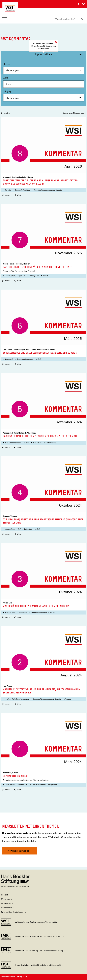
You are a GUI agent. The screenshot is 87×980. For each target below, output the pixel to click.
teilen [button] (18, 195)
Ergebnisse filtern (44, 54)
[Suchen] (83, 19)
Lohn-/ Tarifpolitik (32, 276)
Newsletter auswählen (19, 851)
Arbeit (45, 276)
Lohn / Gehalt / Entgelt (13, 276)
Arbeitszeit (9, 359)
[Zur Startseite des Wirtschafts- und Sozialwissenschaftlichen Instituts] (10, 11)
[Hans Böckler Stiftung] (16, 886)
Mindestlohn (9, 529)
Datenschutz (7, 908)
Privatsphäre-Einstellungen (13, 912)
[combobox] (65, 19)
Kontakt (4, 895)
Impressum (6, 903)
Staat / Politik (10, 785)
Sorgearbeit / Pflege (22, 190)
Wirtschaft (22, 785)
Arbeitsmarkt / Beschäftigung (44, 443)
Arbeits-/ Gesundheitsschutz (16, 612)
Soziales (8, 190)
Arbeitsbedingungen (25, 359)
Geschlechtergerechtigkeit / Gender (48, 190)
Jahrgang (44, 96)
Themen (44, 68)
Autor (6, 78)
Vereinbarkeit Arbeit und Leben (17, 699)
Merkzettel (6, 899)
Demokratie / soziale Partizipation (43, 785)
